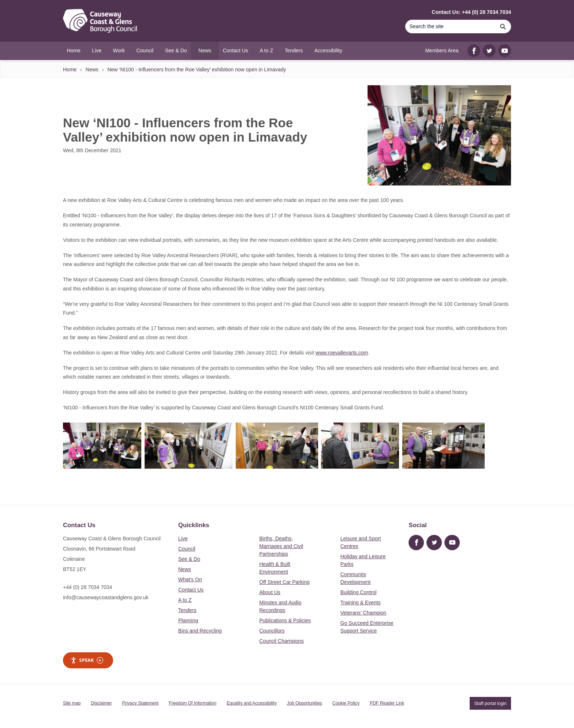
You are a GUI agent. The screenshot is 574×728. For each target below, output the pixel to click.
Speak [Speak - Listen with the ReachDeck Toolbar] (87, 660)
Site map (72, 703)
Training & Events (361, 603)
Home (70, 70)
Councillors (272, 631)
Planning (188, 620)
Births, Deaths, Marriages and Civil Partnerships (281, 546)
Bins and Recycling (200, 631)
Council (187, 549)
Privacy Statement (140, 703)
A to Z (185, 600)
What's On (190, 579)
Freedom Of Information (193, 703)
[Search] (450, 27)
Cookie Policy (346, 703)
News (92, 70)
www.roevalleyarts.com (342, 353)
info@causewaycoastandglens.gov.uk (106, 597)
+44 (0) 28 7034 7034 (87, 587)
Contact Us (191, 590)
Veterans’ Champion (364, 613)
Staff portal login (490, 703)
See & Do (189, 559)
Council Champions (281, 641)
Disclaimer (101, 703)
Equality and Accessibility (252, 703)
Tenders (187, 610)
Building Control (359, 592)
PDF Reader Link (387, 703)
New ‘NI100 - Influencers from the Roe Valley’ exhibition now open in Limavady (197, 70)
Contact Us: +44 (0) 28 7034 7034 (471, 12)
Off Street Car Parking (284, 582)
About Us (270, 592)
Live (183, 539)
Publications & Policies (285, 620)
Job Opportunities (305, 703)
